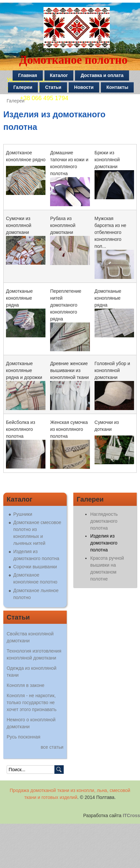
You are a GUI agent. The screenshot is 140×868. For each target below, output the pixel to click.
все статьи (52, 747)
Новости (84, 87)
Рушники (23, 514)
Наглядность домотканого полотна (104, 521)
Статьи (53, 87)
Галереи (23, 87)
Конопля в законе (26, 685)
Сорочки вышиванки (35, 567)
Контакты (117, 87)
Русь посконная (24, 737)
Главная (28, 75)
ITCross (131, 815)
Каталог (59, 75)
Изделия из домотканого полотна (104, 543)
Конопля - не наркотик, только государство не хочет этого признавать (32, 702)
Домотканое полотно (73, 60)
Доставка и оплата (102, 75)
